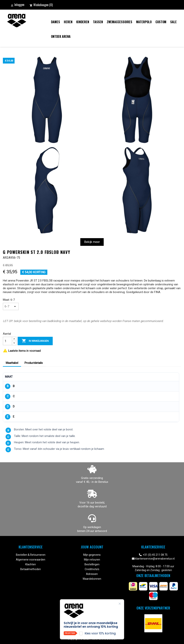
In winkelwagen (35, 341)
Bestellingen (92, 564)
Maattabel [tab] (12, 363)
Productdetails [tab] (34, 363)
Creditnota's (92, 569)
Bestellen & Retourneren (31, 555)
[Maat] (11, 306)
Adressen (92, 574)
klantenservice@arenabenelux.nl (155, 559)
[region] (91, 397)
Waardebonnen (92, 579)
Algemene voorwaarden (31, 560)
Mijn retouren (92, 560)
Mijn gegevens (92, 555)
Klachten (31, 564)
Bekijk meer (92, 242)
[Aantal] (7, 341)
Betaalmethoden (31, 569)
